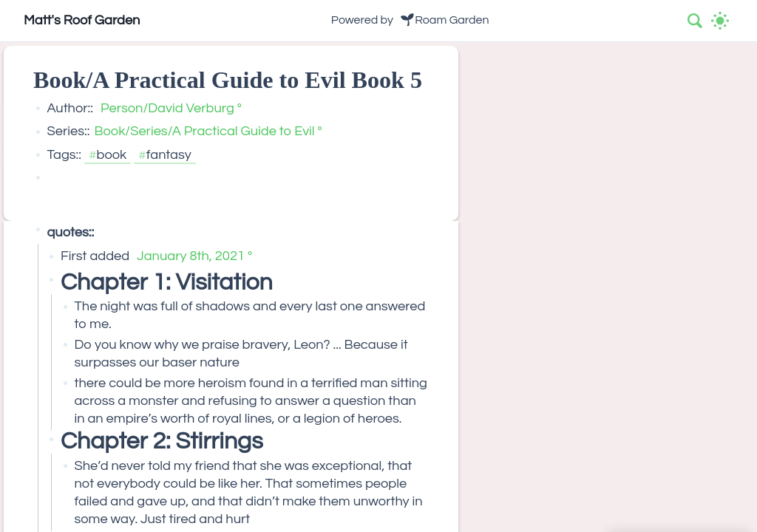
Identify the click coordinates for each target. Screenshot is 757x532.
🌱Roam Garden (444, 20)
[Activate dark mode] (720, 21)
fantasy (169, 155)
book (112, 155)
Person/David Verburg (167, 108)
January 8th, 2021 (191, 256)
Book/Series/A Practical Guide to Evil (204, 131)
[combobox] (696, 21)
